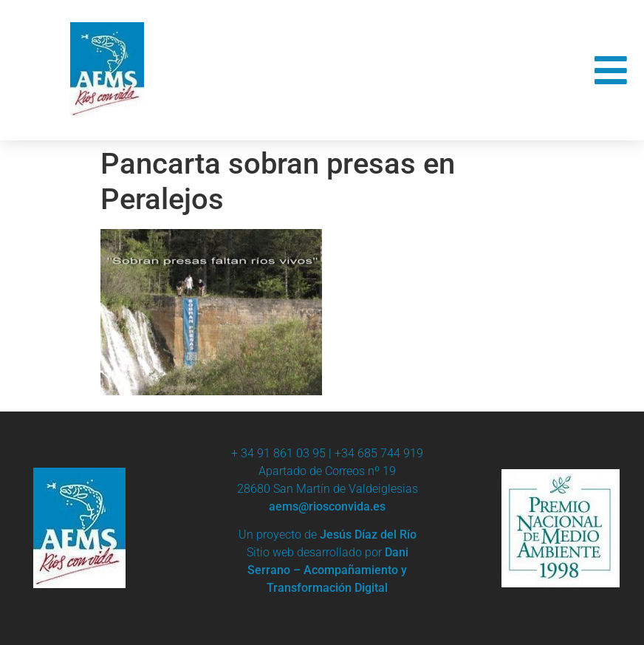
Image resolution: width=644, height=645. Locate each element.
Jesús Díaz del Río (368, 535)
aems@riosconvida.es (327, 506)
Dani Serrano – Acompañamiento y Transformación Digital (328, 570)
